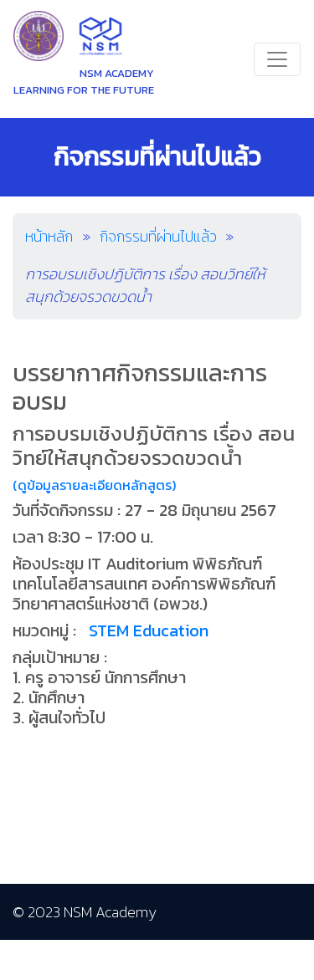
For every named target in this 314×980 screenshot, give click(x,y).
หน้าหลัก (49, 236)
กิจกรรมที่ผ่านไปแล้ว (158, 236)
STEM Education (149, 630)
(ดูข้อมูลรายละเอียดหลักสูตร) (94, 485)
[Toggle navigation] (277, 59)
